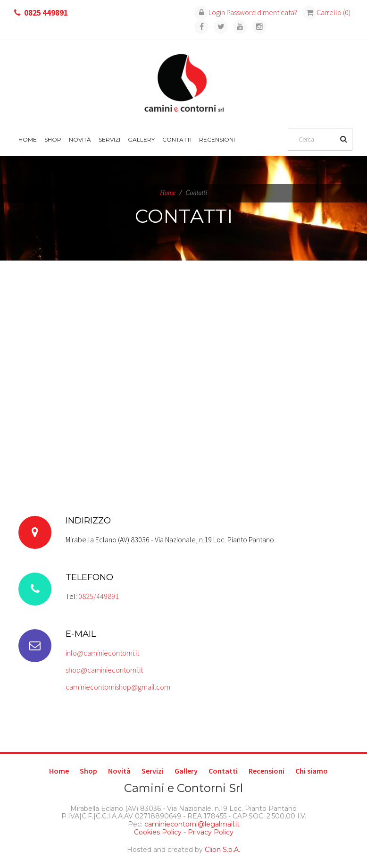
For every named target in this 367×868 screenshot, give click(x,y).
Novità (80, 139)
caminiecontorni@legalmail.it (191, 824)
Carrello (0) (326, 12)
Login (210, 12)
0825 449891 (46, 13)
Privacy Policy (211, 832)
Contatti (177, 139)
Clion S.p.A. (222, 850)
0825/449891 (99, 596)
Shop (53, 139)
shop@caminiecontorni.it (104, 670)
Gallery (141, 139)
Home (28, 139)
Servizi (109, 139)
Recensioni (217, 139)
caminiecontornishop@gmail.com (118, 687)
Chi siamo (312, 771)
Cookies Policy (158, 832)
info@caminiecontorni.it (102, 653)
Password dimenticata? (262, 12)
